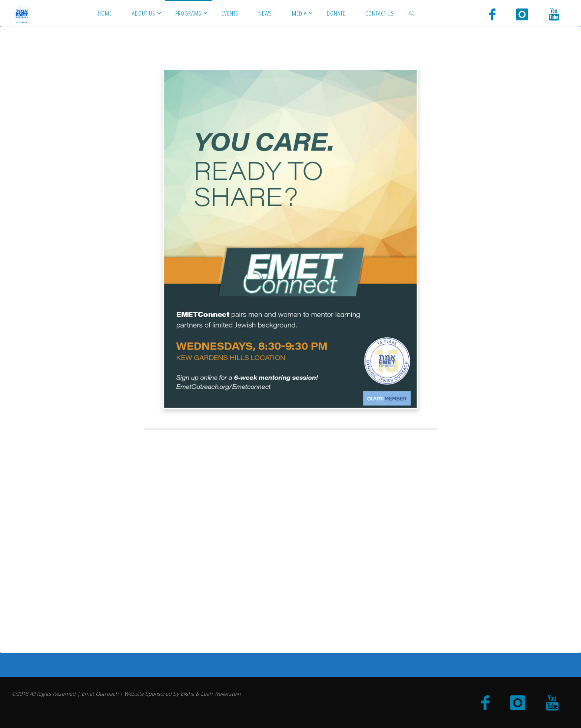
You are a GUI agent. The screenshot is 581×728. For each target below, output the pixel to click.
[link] (412, 13)
